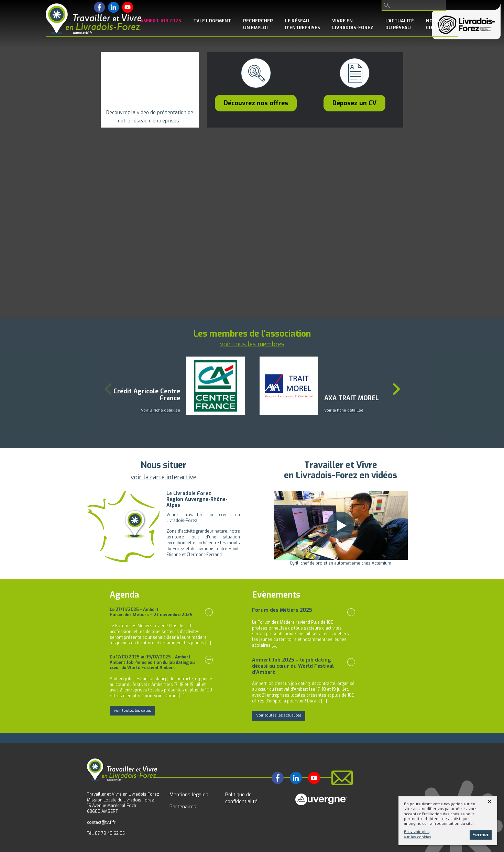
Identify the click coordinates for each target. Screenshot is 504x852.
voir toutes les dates (132, 711)
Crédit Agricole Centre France (147, 395)
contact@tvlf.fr (101, 822)
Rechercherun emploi (258, 24)
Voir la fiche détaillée (161, 410)
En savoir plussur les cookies (418, 834)
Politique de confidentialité (241, 798)
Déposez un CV (354, 103)
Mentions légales (189, 795)
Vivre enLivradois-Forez (353, 24)
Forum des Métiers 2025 (282, 610)
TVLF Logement (212, 21)
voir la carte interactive (163, 477)
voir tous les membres (252, 344)
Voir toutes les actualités (279, 715)
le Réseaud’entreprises (303, 24)
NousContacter (440, 24)
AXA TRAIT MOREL (352, 398)
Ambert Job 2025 (161, 21)
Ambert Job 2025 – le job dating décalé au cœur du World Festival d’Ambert (293, 666)
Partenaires (183, 807)
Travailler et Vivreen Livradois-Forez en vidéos (341, 470)
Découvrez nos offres (256, 103)
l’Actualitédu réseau (400, 24)
